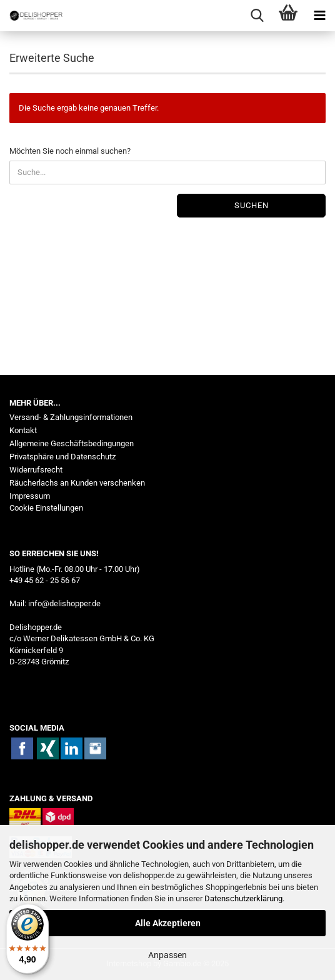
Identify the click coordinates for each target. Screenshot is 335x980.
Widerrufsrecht (36, 470)
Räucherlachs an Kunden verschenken (77, 483)
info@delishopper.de (64, 603)
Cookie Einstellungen (46, 508)
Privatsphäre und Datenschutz (62, 457)
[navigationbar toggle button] (319, 16)
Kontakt (23, 430)
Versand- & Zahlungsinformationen (71, 417)
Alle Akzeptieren (168, 923)
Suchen (252, 205)
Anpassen (167, 955)
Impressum (30, 496)
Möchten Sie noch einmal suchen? (70, 151)
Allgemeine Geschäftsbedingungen (72, 443)
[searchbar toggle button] (257, 16)
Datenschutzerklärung (243, 898)
